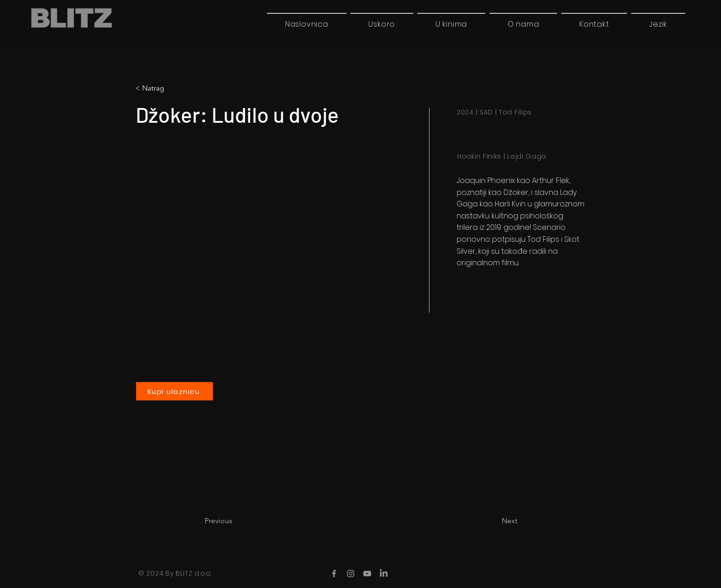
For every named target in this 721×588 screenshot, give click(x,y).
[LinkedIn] (384, 574)
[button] (658, 24)
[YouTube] (367, 574)
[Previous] (235, 521)
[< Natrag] (173, 88)
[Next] (494, 521)
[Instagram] (351, 574)
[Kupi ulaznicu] (175, 391)
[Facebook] (334, 574)
